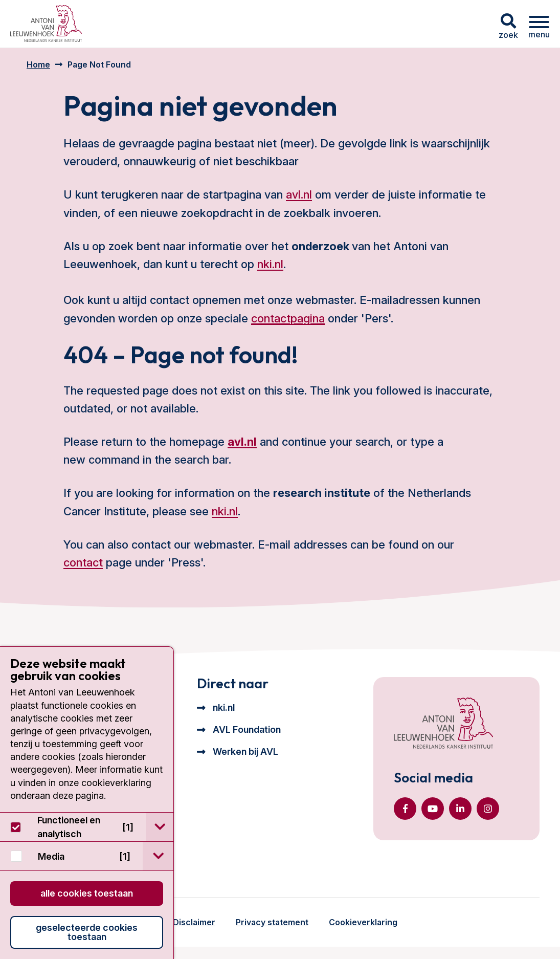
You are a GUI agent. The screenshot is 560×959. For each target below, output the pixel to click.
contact (83, 562)
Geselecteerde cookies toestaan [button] (87, 932)
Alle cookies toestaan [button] (87, 893)
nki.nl (270, 264)
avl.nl (299, 194)
